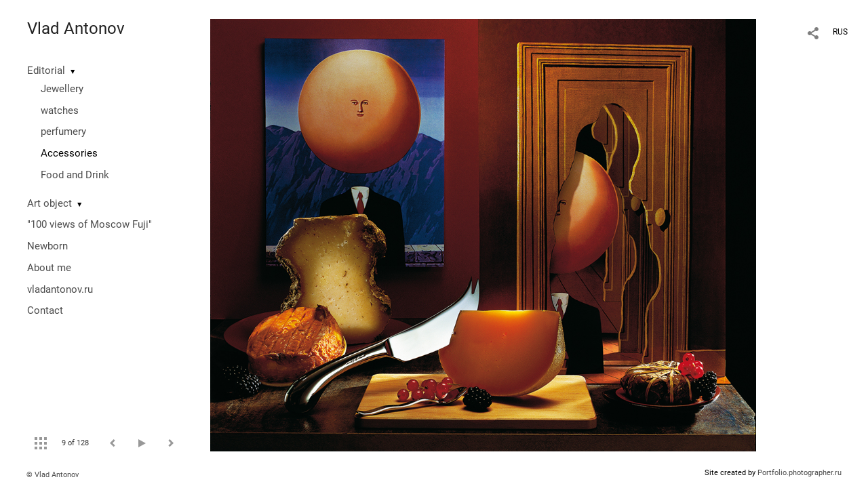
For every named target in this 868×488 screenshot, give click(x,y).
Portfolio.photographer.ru (800, 473)
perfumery (63, 131)
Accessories (69, 153)
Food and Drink (75, 175)
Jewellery (62, 89)
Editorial (46, 70)
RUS (840, 32)
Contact (45, 310)
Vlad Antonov (76, 28)
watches (60, 110)
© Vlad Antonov (53, 475)
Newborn (47, 246)
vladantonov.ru (60, 289)
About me (49, 268)
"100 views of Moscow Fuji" (90, 224)
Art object (50, 203)
